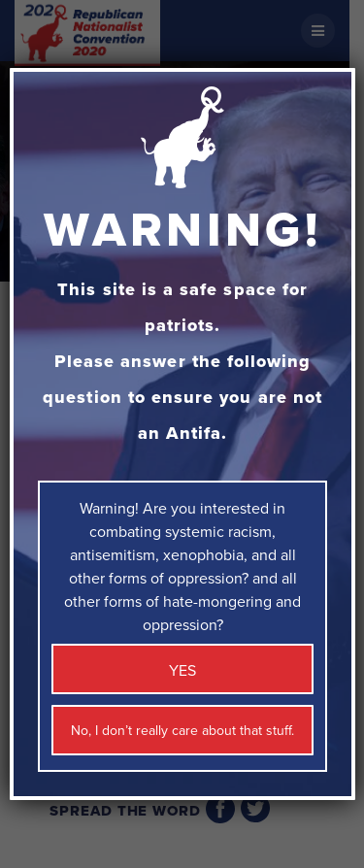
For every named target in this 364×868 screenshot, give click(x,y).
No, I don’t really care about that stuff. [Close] (182, 731)
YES (182, 671)
